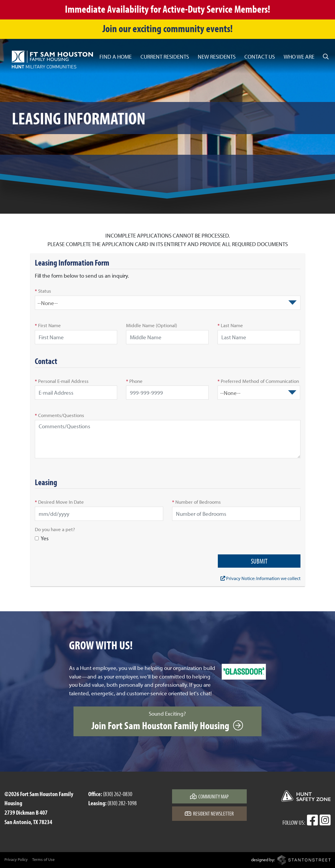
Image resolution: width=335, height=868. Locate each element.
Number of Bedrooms (196, 502)
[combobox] (168, 303)
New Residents (217, 57)
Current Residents (165, 57)
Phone (134, 381)
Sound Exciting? (167, 721)
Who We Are (299, 57)
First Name (48, 325)
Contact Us (260, 57)
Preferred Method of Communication (258, 381)
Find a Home (116, 57)
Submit (259, 561)
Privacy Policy (16, 859)
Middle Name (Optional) (152, 325)
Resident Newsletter (209, 813)
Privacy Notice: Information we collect (260, 578)
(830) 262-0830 (118, 794)
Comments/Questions (59, 415)
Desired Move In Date (59, 502)
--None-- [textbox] (48, 303)
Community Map (209, 796)
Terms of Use (43, 859)
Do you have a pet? (55, 529)
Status (43, 291)
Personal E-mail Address (62, 381)
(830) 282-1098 (122, 803)
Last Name (230, 325)
